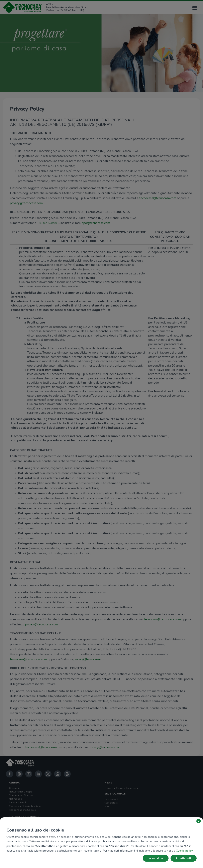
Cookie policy (184, 851)
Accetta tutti (184, 858)
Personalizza (156, 858)
